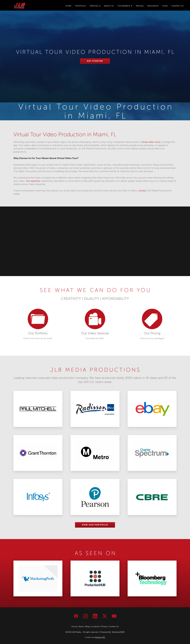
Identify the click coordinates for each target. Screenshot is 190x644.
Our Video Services (95, 333)
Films (165, 6)
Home (68, 6)
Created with (95, 637)
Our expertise (33, 181)
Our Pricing (152, 333)
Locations (95, 627)
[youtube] (114, 616)
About (81, 627)
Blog (87, 627)
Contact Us (177, 6)
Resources (153, 6)
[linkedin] (95, 616)
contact (142, 191)
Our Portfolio (38, 333)
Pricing (140, 6)
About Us (109, 6)
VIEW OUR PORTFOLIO (95, 525)
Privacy (104, 627)
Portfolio (81, 6)
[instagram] (85, 616)
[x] (105, 616)
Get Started (95, 61)
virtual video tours (151, 142)
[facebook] (76, 616)
